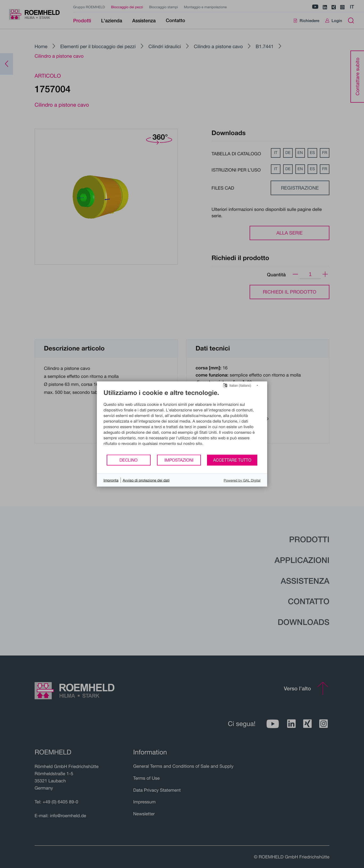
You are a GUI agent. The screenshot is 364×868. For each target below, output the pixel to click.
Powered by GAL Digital (242, 480)
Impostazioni (179, 460)
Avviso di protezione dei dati (146, 480)
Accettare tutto (232, 460)
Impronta (111, 480)
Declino (129, 460)
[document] (182, 422)
